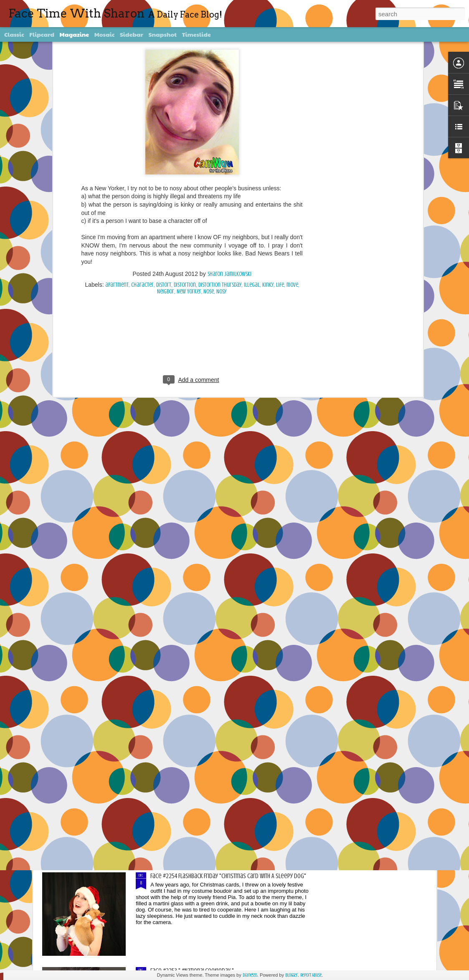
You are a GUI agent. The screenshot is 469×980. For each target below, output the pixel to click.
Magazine (75, 34)
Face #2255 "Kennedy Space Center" (194, 781)
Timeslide (196, 34)
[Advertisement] (192, 163)
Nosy (222, 110)
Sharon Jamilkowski (229, 92)
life (280, 103)
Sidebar (132, 34)
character (142, 103)
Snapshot (163, 34)
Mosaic (105, 34)
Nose (209, 110)
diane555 (250, 975)
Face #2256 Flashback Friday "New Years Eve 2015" (211, 687)
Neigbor (166, 110)
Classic (14, 34)
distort (164, 103)
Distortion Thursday (220, 103)
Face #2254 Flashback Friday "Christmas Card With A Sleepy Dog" (228, 876)
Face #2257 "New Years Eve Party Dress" (199, 592)
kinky (268, 103)
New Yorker (189, 110)
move (292, 103)
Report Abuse (311, 975)
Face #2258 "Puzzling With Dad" (188, 497)
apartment (117, 103)
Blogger (292, 975)
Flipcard (42, 34)
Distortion (185, 103)
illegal (252, 103)
